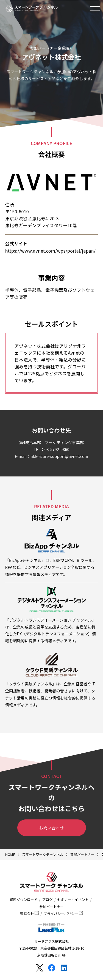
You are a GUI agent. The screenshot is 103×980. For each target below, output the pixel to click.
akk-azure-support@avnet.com (59, 456)
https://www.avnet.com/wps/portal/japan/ (51, 251)
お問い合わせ (52, 828)
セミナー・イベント (73, 899)
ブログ (48, 899)
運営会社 (29, 914)
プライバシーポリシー (63, 914)
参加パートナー (51, 907)
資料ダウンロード (23, 899)
